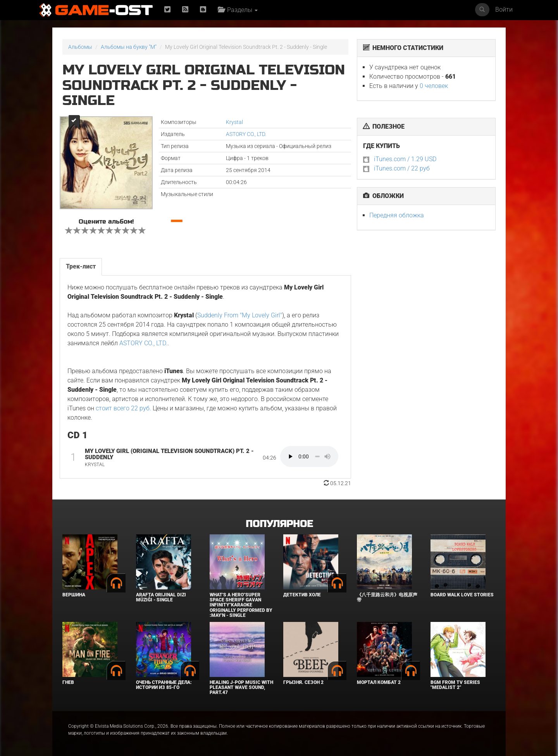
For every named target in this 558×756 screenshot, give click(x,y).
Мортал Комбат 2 (379, 682)
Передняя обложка (397, 215)
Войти (504, 9)
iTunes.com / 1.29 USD (405, 159)
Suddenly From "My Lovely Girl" (240, 315)
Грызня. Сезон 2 (303, 682)
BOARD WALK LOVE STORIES (462, 595)
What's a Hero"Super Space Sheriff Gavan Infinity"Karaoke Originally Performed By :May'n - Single (241, 605)
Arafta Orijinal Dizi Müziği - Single (161, 597)
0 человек (434, 86)
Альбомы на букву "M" (129, 47)
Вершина (74, 595)
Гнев (68, 682)
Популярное (279, 524)
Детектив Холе (302, 595)
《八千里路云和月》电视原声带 (387, 597)
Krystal (234, 122)
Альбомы (80, 47)
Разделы (238, 10)
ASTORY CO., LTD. (246, 134)
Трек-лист (81, 266)
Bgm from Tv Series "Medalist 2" (455, 685)
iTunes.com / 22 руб (402, 168)
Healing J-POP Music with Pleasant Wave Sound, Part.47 (241, 687)
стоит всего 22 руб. (123, 408)
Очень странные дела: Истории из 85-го (164, 685)
